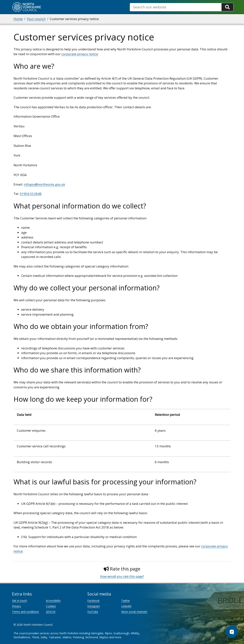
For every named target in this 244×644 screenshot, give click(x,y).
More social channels (134, 612)
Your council (36, 19)
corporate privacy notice (80, 54)
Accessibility (53, 601)
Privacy (16, 606)
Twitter (126, 601)
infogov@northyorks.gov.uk (44, 184)
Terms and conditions (25, 612)
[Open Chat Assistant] (232, 632)
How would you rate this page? (122, 576)
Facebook (93, 601)
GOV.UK (51, 612)
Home (18, 19)
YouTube (93, 612)
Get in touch (20, 601)
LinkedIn (126, 606)
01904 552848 (31, 194)
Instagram (94, 606)
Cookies (51, 606)
